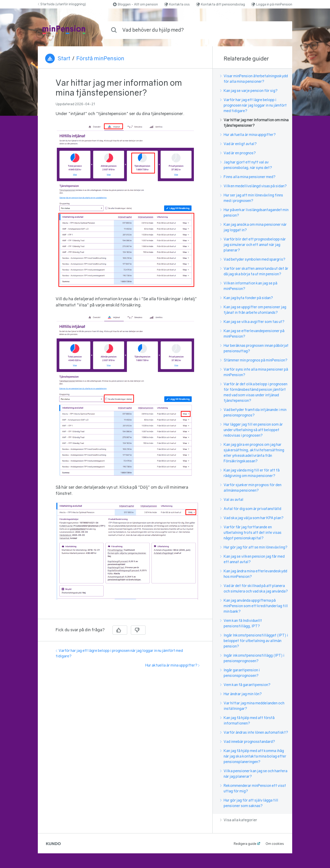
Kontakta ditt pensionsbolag (221, 4)
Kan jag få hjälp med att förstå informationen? (247, 720)
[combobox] (198, 30)
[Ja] (120, 630)
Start (64, 58)
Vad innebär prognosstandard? (247, 741)
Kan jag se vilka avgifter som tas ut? (252, 322)
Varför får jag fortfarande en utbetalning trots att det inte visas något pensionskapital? (251, 532)
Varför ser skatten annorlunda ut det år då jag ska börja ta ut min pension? (254, 271)
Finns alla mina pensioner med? (248, 177)
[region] (125, 346)
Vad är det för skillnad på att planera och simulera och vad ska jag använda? (254, 588)
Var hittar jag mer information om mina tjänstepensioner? (254, 123)
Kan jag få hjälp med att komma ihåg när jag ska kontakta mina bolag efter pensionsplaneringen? (253, 756)
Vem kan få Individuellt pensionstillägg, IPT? (241, 623)
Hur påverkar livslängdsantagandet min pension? (254, 212)
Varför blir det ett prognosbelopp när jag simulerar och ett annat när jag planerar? (253, 245)
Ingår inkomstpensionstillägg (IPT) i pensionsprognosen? (252, 658)
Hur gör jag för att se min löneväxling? (254, 547)
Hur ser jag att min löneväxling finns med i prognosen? (252, 198)
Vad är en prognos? (238, 153)
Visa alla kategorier (239, 820)
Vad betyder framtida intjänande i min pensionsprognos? (253, 412)
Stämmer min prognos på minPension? (254, 360)
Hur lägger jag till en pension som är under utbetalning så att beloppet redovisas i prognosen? (251, 430)
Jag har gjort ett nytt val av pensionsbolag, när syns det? (246, 165)
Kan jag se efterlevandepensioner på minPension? (252, 333)
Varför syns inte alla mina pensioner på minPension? (254, 372)
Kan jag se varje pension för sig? (249, 91)
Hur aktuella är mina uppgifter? (172, 665)
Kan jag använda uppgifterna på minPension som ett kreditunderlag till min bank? (254, 606)
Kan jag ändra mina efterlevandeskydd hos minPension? (254, 574)
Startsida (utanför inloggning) (62, 4)
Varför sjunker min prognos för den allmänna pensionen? (251, 488)
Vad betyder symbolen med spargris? (253, 259)
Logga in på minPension (272, 4)
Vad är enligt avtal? (238, 144)
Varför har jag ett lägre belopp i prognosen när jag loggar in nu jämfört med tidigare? (253, 105)
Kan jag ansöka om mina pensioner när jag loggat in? (253, 227)
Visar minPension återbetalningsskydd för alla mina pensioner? (254, 79)
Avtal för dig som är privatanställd (251, 509)
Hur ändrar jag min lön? (241, 694)
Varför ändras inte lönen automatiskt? (254, 732)
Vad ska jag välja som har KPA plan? (252, 518)
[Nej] (138, 630)
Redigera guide (245, 844)
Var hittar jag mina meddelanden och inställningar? (252, 706)
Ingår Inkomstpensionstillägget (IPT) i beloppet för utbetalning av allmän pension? (254, 641)
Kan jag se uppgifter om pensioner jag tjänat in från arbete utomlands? (253, 310)
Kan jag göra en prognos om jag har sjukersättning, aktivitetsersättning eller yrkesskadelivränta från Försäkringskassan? (252, 453)
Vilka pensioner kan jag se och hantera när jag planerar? (254, 774)
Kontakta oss (177, 4)
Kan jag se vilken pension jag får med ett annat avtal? (252, 559)
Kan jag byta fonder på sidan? (246, 298)
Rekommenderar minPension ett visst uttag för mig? (253, 788)
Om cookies (275, 844)
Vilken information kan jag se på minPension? (249, 286)
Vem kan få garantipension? (245, 685)
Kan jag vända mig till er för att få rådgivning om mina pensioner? (250, 473)
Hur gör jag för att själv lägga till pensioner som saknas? (249, 803)
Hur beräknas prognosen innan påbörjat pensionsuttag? (254, 348)
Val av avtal (232, 499)
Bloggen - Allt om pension (135, 4)
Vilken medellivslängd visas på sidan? (253, 186)
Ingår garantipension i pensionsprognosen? (240, 673)
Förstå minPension (100, 58)
